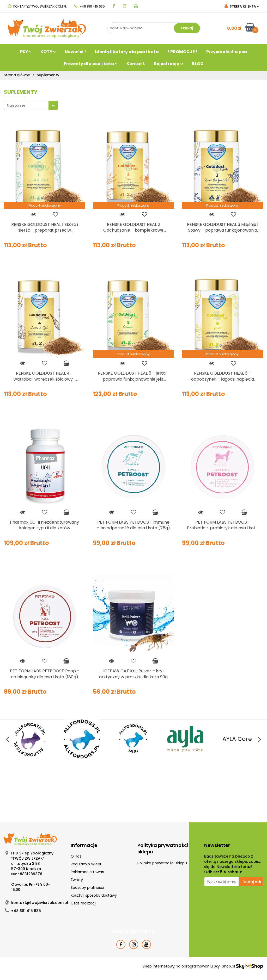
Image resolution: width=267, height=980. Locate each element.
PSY (26, 52)
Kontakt (136, 64)
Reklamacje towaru (88, 872)
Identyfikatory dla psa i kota (127, 52)
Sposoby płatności (87, 888)
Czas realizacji (83, 903)
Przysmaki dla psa (227, 52)
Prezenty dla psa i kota (91, 64)
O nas (76, 856)
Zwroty (77, 880)
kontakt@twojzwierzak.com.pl (37, 6)
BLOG (198, 64)
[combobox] (31, 105)
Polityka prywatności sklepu (162, 863)
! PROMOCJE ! (183, 52)
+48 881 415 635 (90, 6)
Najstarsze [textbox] (16, 105)
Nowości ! (75, 52)
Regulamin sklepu (87, 864)
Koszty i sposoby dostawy (94, 895)
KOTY (48, 52)
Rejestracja (168, 64)
